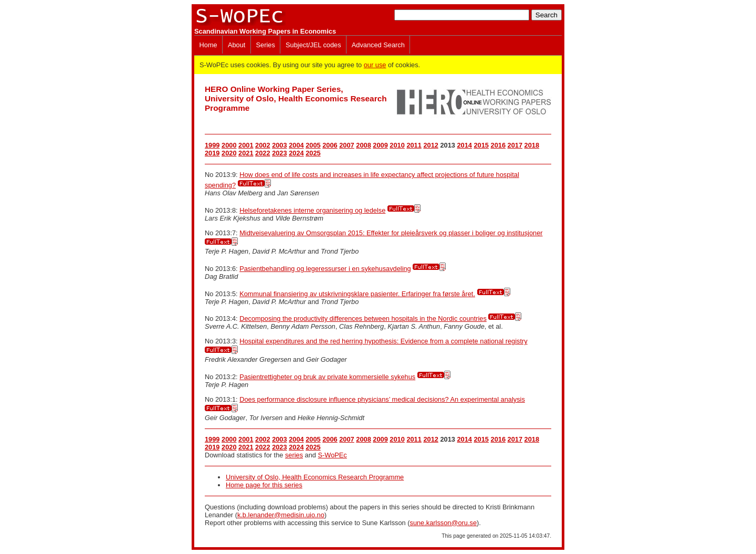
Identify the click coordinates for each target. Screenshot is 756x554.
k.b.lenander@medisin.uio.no (281, 515)
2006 (330, 145)
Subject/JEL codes (313, 45)
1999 (212, 145)
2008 (363, 145)
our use (375, 65)
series (294, 455)
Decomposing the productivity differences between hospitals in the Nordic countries (363, 318)
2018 (532, 145)
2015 (481, 145)
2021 (246, 153)
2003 (279, 145)
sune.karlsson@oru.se (443, 523)
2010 (397, 145)
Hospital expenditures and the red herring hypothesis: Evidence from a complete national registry (383, 341)
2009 (380, 145)
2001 (246, 145)
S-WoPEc (333, 455)
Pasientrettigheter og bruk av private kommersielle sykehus (327, 377)
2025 (313, 153)
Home (208, 45)
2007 (346, 145)
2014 (464, 145)
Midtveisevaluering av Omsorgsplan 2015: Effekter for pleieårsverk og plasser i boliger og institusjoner (391, 233)
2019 (212, 153)
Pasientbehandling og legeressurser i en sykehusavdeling (325, 269)
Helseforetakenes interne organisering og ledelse (312, 210)
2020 (229, 153)
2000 (229, 145)
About (237, 45)
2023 (279, 153)
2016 (498, 145)
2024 (296, 153)
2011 (414, 145)
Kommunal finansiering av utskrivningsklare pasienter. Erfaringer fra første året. (357, 294)
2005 (313, 145)
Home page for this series (264, 485)
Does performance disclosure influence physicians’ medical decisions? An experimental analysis (382, 399)
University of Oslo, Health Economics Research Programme (315, 477)
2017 (515, 145)
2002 (262, 145)
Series (266, 45)
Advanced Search (378, 45)
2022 (262, 153)
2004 (296, 145)
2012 (430, 145)
